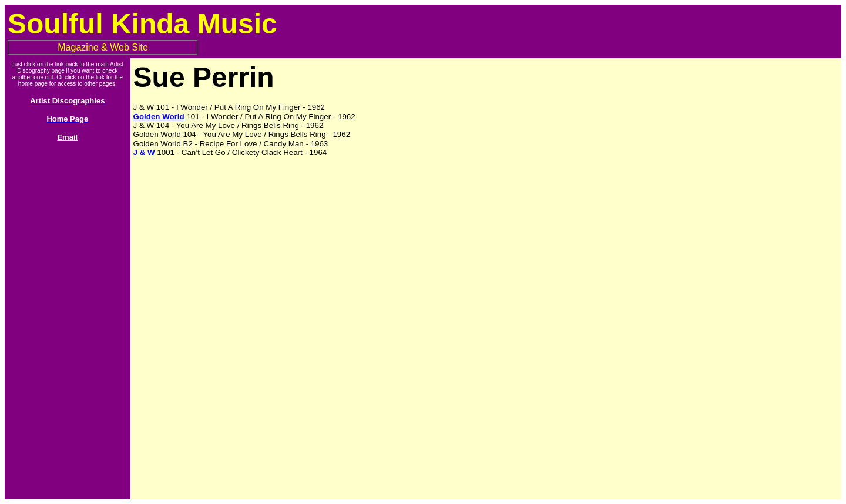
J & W (144, 152)
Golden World (159, 117)
